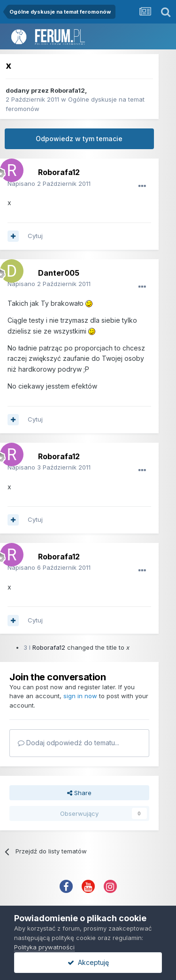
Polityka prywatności (44, 947)
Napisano (49, 183)
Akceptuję (88, 962)
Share (79, 793)
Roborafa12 (68, 90)
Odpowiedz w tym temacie (79, 139)
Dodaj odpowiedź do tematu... (69, 743)
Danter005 (59, 273)
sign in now (80, 696)
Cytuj (35, 236)
